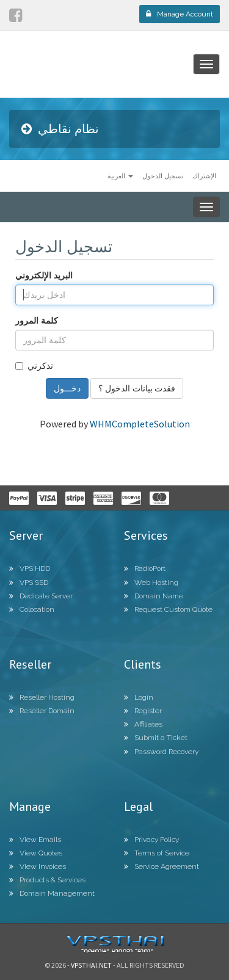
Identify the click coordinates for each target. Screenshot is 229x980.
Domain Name (154, 596)
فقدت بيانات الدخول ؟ (137, 388)
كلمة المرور (37, 320)
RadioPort (145, 568)
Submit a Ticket (156, 738)
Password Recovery (161, 752)
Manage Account (180, 14)
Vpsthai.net (91, 965)
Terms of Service (157, 853)
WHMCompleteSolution (140, 424)
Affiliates (143, 724)
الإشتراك (204, 176)
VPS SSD (29, 583)
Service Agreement (162, 866)
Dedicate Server (41, 596)
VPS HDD (30, 568)
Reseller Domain (42, 711)
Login (139, 697)
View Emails (35, 840)
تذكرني (34, 365)
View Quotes (36, 853)
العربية (120, 176)
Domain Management (52, 893)
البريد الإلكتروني (44, 275)
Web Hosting (151, 583)
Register (143, 711)
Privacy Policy (151, 840)
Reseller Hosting (42, 697)
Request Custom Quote (168, 609)
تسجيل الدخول (163, 176)
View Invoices (38, 866)
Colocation (32, 609)
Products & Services (47, 880)
